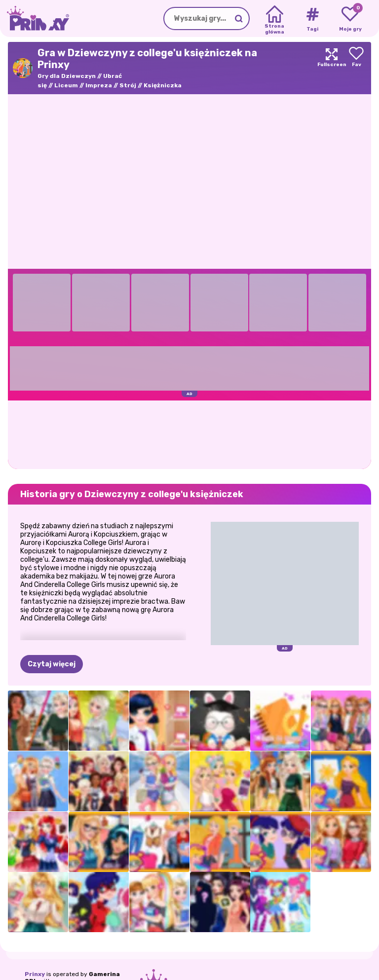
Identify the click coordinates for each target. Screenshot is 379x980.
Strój (128, 85)
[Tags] (312, 19)
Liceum (66, 85)
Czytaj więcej (52, 664)
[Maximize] (332, 68)
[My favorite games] (350, 19)
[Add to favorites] (356, 68)
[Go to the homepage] (35, 18)
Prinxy (35, 974)
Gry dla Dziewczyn (67, 76)
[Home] (275, 19)
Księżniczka (163, 85)
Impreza (99, 85)
